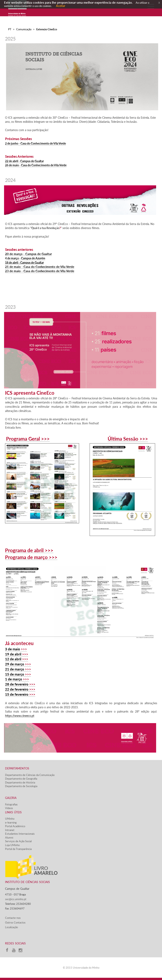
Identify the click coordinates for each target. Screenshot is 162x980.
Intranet (10, 830)
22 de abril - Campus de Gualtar (24, 161)
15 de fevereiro (17, 694)
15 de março (15, 674)
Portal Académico (15, 826)
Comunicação (24, 29)
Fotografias (11, 804)
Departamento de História (20, 782)
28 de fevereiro (17, 684)
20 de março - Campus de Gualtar (28, 254)
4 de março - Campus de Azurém (25, 258)
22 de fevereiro (17, 689)
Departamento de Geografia (21, 779)
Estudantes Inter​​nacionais (20, 834)
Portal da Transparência (18, 849)
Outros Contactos (15, 922)
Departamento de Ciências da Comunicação (30, 775)
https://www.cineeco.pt (20, 716)
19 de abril (13, 654)
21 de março (15, 669)
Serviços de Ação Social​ (18, 841)
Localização (11, 927)
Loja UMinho (12, 845)
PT (10, 29)
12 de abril (13, 659)
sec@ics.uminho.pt (16, 899)
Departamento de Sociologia (21, 786)
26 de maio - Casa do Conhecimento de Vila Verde (36, 165)
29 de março (15, 664)
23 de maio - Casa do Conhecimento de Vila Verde (40, 271)
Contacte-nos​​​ (13, 918)
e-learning (11, 822)
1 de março (14, 679)
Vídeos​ (9, 808)
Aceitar (61, 6)
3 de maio (13, 649)
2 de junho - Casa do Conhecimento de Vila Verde (35, 143)
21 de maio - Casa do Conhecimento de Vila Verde (40, 267)
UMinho (10, 819)
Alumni (9, 838)
